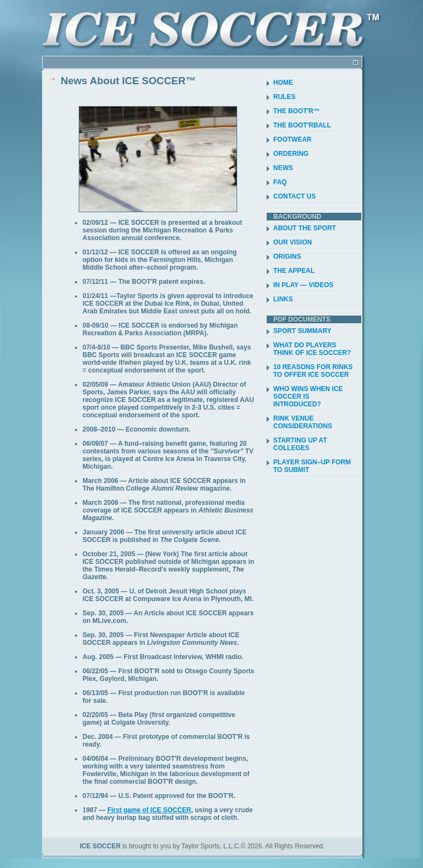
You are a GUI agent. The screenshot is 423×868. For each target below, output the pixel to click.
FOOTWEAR (292, 139)
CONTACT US (295, 196)
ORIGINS (287, 257)
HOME (283, 83)
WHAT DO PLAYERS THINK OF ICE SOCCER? (312, 349)
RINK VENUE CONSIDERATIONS (303, 422)
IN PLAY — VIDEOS (303, 285)
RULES (284, 97)
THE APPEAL (294, 271)
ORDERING (291, 154)
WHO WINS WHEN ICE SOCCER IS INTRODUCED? (308, 397)
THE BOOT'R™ (297, 111)
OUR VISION (293, 242)
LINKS (283, 299)
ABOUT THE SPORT (305, 228)
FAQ (280, 182)
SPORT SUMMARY (302, 331)
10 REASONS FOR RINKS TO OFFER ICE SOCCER (313, 371)
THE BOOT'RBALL (302, 125)
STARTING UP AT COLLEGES (300, 444)
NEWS (283, 168)
